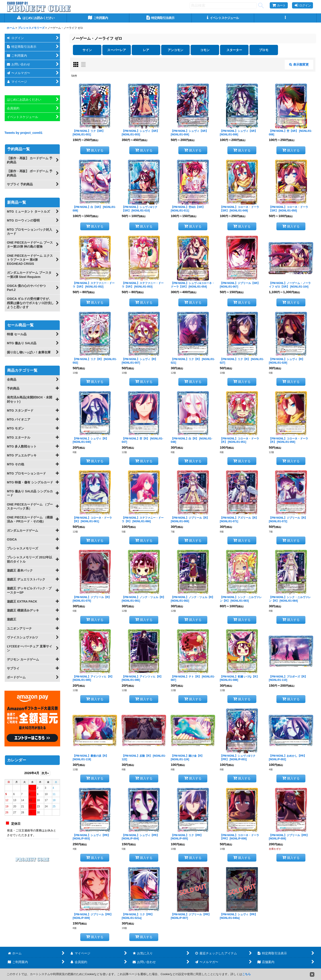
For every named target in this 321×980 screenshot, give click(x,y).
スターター (234, 50)
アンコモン (175, 50)
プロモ (264, 50)
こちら (246, 974)
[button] (285, 18)
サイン (87, 50)
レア (146, 50)
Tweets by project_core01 (24, 133)
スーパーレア (117, 50)
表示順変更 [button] (299, 64)
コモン (205, 50)
